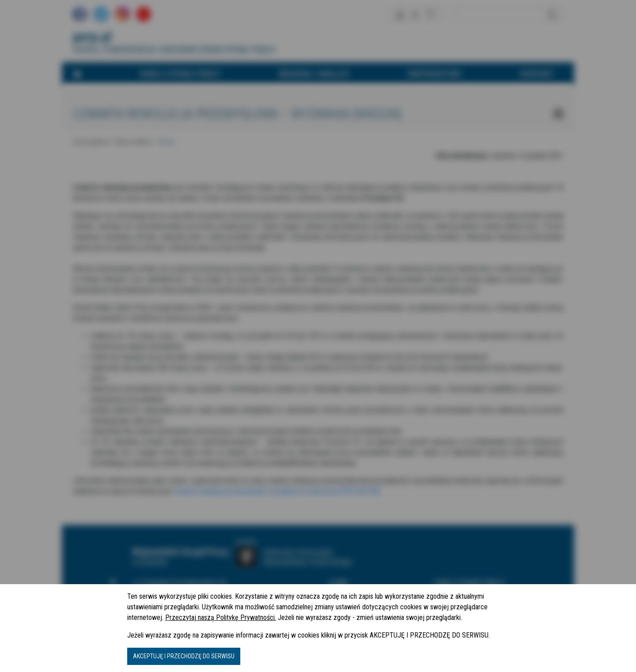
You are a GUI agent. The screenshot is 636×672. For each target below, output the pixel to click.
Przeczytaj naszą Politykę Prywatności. (221, 617)
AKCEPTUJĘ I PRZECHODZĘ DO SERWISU (184, 656)
